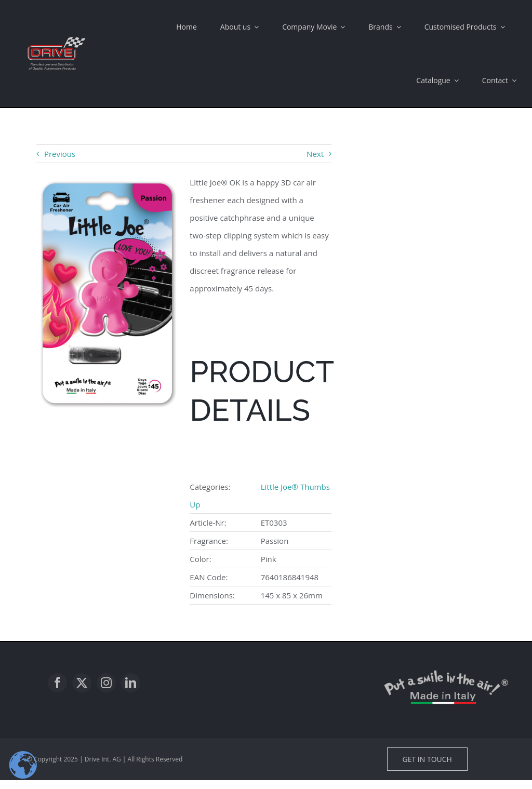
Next (315, 154)
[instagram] (106, 683)
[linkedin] (131, 683)
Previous (60, 154)
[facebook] (57, 683)
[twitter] (82, 683)
